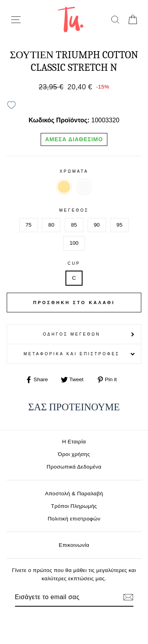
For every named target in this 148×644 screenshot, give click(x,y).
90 (97, 225)
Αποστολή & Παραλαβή (74, 494)
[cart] (132, 19)
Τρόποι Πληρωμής (74, 506)
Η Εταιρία (74, 442)
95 (119, 225)
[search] (115, 19)
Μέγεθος (74, 210)
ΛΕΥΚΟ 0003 (84, 187)
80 (51, 225)
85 (74, 225)
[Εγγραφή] (128, 597)
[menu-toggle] (16, 20)
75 (29, 225)
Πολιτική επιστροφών (74, 519)
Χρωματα (74, 171)
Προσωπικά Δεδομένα (74, 467)
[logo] (70, 19)
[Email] (61, 597)
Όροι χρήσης (74, 454)
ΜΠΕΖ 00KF (64, 187)
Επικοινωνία (74, 545)
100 (74, 243)
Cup (74, 263)
